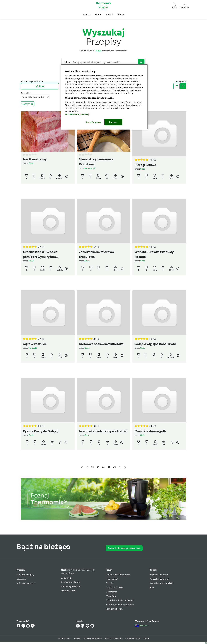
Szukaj (153, 570)
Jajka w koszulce (35, 344)
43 (114, 467)
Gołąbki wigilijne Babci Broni (155, 344)
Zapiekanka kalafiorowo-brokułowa (97, 254)
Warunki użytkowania (93, 638)
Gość (31, 163)
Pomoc (147, 638)
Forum (109, 570)
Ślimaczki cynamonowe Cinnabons (96, 162)
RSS (152, 587)
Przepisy (21, 570)
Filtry (40, 86)
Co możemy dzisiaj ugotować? (120, 600)
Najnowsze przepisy (26, 583)
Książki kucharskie (114, 587)
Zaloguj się (66, 578)
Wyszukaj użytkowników (162, 583)
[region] (104, 97)
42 (109, 467)
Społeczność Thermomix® (118, 575)
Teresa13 (33, 348)
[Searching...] (105, 62)
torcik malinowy (35, 159)
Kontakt (77, 638)
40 (98, 467)
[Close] (144, 68)
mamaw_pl (90, 168)
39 (93, 467)
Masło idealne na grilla (151, 431)
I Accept (113, 122)
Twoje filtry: (26, 93)
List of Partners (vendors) (77, 115)
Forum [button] (98, 14)
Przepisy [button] (87, 14)
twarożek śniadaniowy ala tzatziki (103, 431)
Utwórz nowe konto (70, 582)
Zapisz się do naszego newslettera (124, 548)
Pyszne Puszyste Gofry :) (41, 431)
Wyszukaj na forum (159, 579)
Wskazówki (111, 596)
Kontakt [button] (110, 14)
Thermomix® (112, 579)
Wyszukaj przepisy (25, 575)
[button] (174, 5)
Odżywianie (111, 592)
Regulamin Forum (114, 609)
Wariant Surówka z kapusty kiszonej (154, 254)
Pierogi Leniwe (145, 165)
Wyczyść (28, 104)
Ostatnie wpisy (68, 591)
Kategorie (21, 579)
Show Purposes (94, 122)
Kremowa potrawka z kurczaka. (102, 344)
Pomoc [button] (121, 14)
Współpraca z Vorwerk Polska (120, 605)
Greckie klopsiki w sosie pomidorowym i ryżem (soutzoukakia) (40, 255)
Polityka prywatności (114, 638)
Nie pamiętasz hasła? (71, 586)
